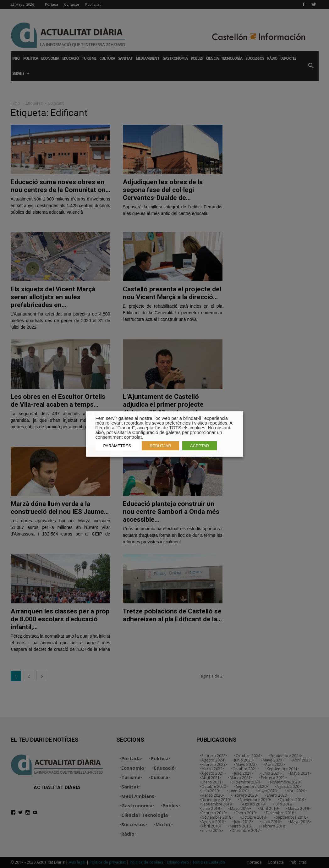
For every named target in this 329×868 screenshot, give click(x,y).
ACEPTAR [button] (200, 446)
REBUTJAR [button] (160, 446)
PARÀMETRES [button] (117, 446)
